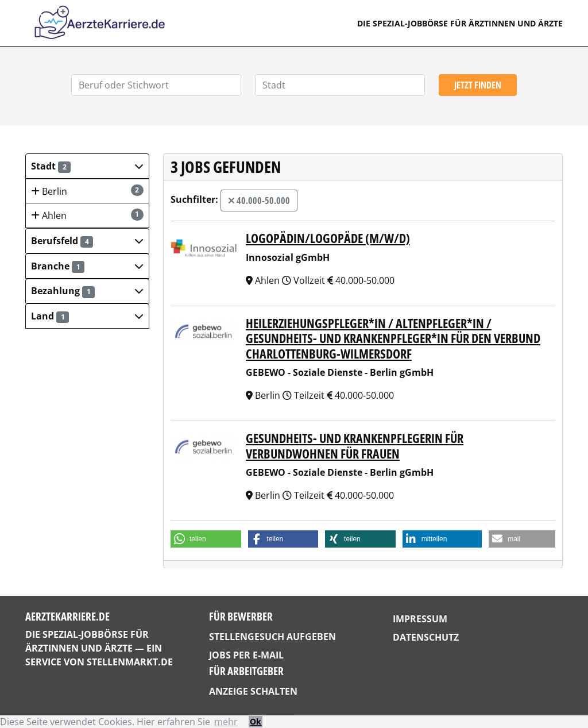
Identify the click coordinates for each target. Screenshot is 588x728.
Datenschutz (426, 637)
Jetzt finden (478, 85)
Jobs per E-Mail (246, 655)
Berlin (87, 191)
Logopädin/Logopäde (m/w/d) (328, 238)
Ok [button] (256, 721)
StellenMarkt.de (130, 662)
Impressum (420, 619)
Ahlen (87, 215)
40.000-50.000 (259, 201)
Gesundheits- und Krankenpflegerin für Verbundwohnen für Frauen (355, 445)
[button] (87, 166)
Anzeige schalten (253, 691)
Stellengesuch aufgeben (272, 637)
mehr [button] (226, 722)
